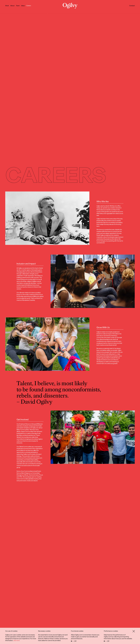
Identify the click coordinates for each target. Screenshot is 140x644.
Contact (132, 6)
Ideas (23, 6)
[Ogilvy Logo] (70, 6)
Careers (29, 6)
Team (18, 6)
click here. (17, 640)
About (12, 6)
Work (7, 6)
